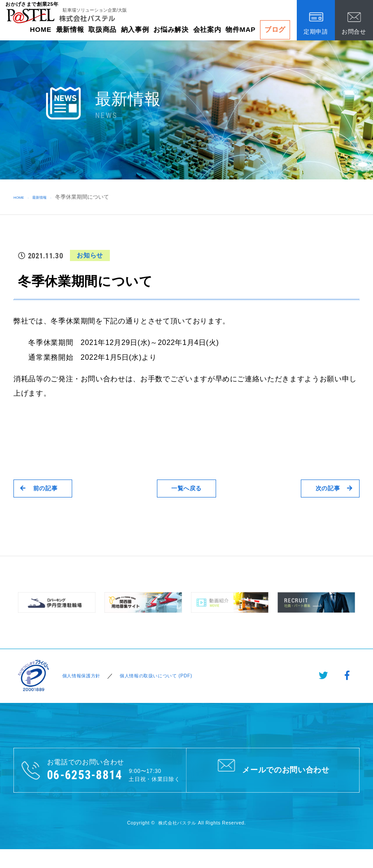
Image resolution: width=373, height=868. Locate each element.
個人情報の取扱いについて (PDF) (166, 676)
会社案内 (207, 29)
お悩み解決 (171, 29)
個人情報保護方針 (80, 676)
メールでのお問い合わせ (273, 770)
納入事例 (135, 29)
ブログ (275, 29)
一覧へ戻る (186, 488)
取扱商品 (102, 29)
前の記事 (45, 488)
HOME (41, 29)
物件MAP (241, 29)
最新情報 (70, 29)
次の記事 (328, 488)
